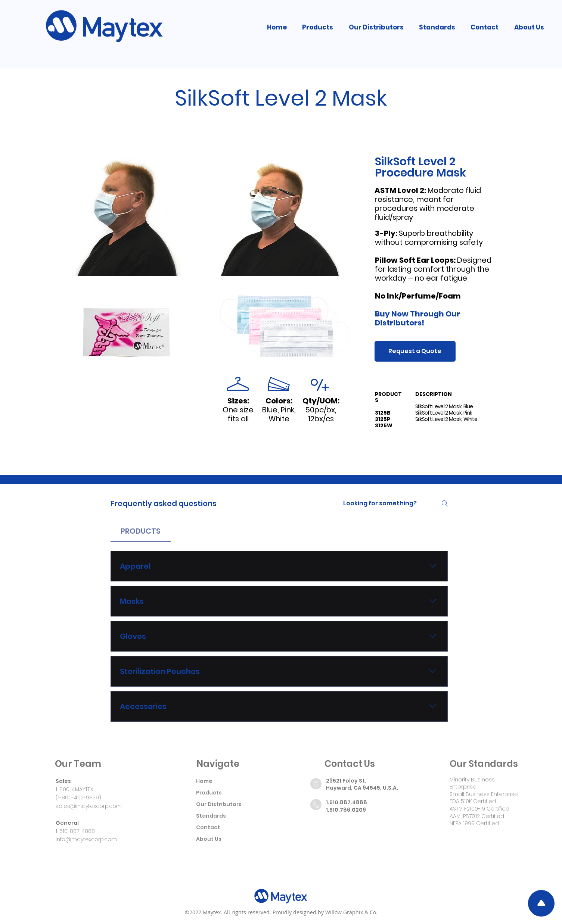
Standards (211, 816)
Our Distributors (219, 804)
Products (209, 793)
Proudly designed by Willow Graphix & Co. (325, 912)
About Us (209, 839)
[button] (318, 27)
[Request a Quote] (415, 351)
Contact (208, 827)
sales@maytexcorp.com (89, 806)
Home (204, 781)
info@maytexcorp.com (86, 839)
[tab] (141, 531)
